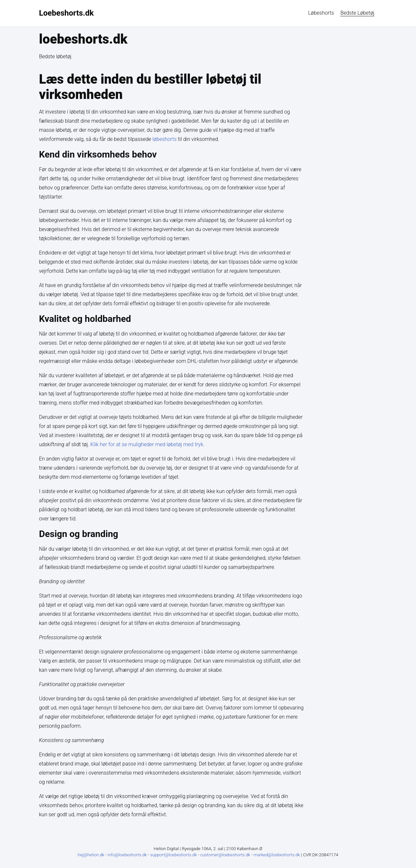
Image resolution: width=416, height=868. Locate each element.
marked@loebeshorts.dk (277, 855)
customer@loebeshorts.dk (226, 855)
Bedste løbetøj (357, 13)
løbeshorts (321, 13)
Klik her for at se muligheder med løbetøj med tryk (147, 444)
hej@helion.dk (91, 855)
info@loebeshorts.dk (128, 855)
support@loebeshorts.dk (174, 855)
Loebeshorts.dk (66, 13)
